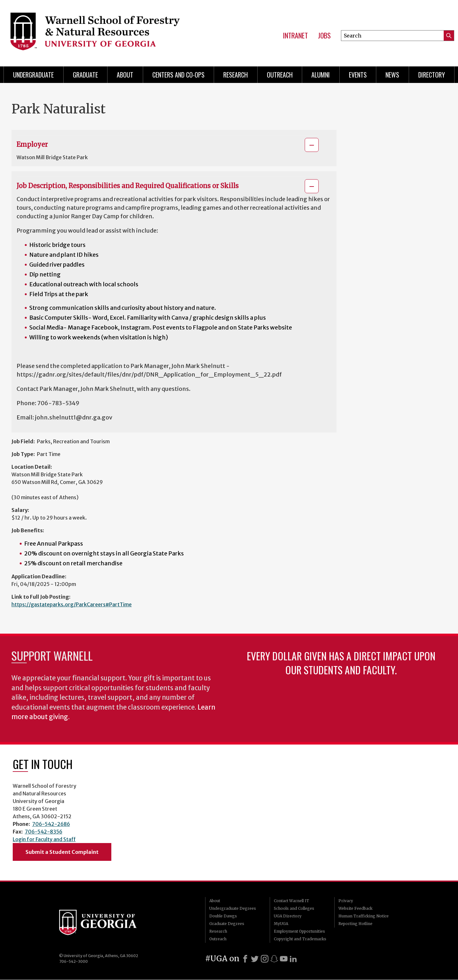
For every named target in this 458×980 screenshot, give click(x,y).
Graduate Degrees (227, 924)
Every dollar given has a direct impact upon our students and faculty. (341, 663)
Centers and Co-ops (178, 75)
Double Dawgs (223, 916)
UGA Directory (288, 916)
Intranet (295, 36)
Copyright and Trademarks (300, 939)
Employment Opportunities (299, 931)
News (392, 75)
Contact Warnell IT (291, 901)
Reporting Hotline (355, 924)
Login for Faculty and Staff (44, 839)
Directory (432, 75)
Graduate (85, 75)
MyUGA (281, 924)
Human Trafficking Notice (364, 916)
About (125, 75)
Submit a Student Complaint (62, 852)
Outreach (280, 75)
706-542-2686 (51, 824)
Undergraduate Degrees (233, 908)
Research (236, 75)
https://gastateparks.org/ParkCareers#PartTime (72, 604)
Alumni (321, 75)
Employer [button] (32, 144)
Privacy (346, 901)
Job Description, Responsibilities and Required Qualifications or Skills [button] (128, 186)
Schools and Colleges (294, 908)
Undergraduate (33, 75)
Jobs (324, 36)
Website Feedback (355, 908)
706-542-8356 (44, 832)
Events (358, 75)
